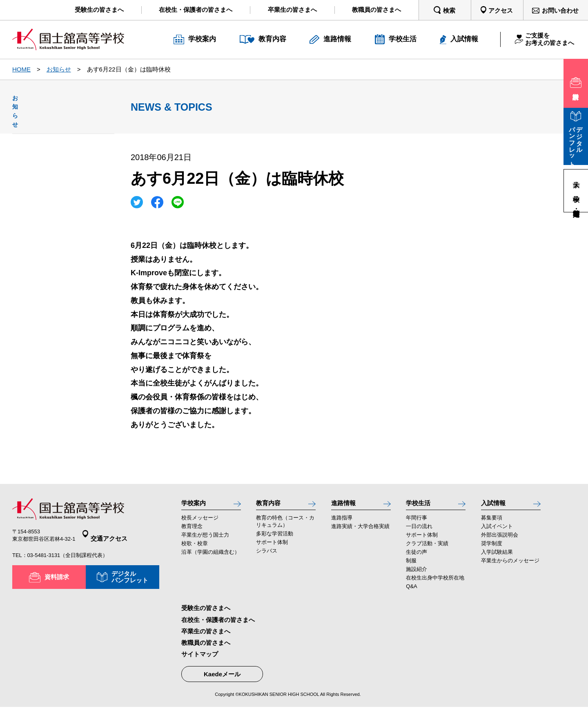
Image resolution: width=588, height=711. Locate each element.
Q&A (411, 591)
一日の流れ (419, 531)
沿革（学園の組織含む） (210, 556)
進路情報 (346, 505)
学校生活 (421, 505)
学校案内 (196, 505)
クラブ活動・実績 (427, 548)
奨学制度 (492, 548)
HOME (21, 69)
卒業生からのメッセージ (510, 565)
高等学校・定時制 (576, 205)
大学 (576, 176)
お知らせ (59, 69)
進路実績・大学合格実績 (360, 531)
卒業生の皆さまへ (206, 635)
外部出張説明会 (500, 539)
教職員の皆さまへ (206, 647)
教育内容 (271, 505)
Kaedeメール (222, 679)
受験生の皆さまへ (206, 612)
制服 (411, 565)
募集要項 (492, 522)
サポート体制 (272, 547)
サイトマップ (200, 659)
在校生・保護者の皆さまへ (218, 624)
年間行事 (416, 522)
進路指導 (342, 522)
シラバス (267, 555)
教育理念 (192, 531)
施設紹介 (416, 574)
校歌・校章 (195, 548)
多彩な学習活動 (275, 538)
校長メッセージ (200, 522)
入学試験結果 (497, 556)
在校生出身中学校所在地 (435, 582)
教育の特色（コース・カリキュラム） (285, 526)
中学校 (576, 191)
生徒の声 (416, 556)
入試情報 (496, 505)
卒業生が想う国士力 (205, 539)
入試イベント (497, 531)
